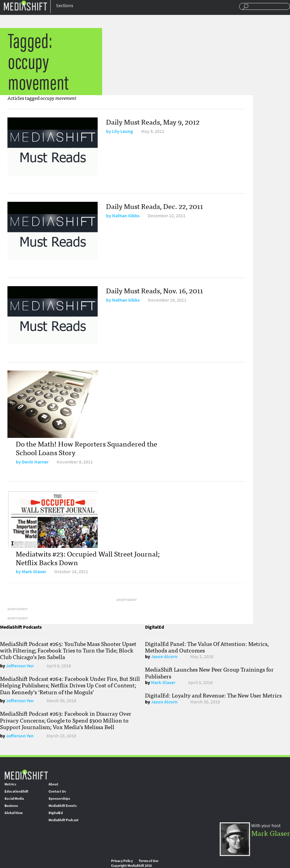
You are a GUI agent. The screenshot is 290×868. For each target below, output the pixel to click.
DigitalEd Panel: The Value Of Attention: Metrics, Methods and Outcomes (207, 647)
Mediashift (25, 5)
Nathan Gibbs (126, 216)
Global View (14, 813)
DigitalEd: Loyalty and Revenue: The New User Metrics (213, 695)
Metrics (10, 784)
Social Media (14, 799)
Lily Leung (123, 131)
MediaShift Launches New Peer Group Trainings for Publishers (209, 672)
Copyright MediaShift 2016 (131, 866)
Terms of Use (149, 861)
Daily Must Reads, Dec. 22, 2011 (155, 206)
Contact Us (57, 791)
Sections (65, 6)
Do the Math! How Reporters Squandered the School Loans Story (86, 448)
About (53, 784)
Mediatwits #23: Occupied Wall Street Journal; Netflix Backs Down (88, 558)
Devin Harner (35, 462)
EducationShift (16, 791)
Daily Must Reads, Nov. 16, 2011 (155, 290)
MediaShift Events (63, 806)
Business (11, 806)
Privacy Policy (122, 861)
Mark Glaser (34, 572)
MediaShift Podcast (64, 820)
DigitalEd (56, 813)
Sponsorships (59, 799)
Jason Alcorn (164, 657)
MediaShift (26, 774)
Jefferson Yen (20, 666)
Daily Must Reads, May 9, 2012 (153, 121)
